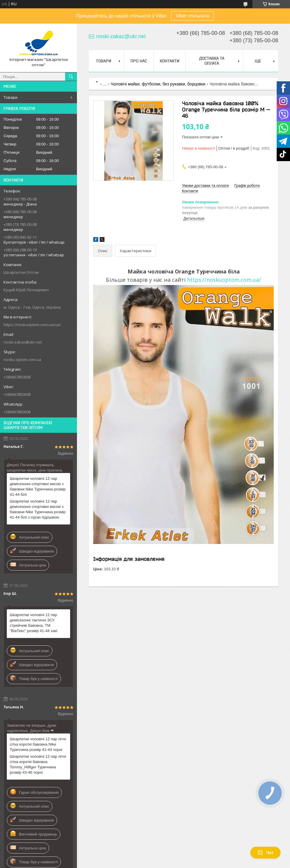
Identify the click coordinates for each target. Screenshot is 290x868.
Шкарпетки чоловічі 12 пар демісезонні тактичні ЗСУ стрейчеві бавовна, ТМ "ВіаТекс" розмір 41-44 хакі (33, 623)
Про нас (139, 61)
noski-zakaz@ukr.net (23, 342)
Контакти (170, 61)
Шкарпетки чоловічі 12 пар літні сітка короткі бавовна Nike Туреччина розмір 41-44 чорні (38, 744)
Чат (265, 853)
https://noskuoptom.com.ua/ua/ (32, 325)
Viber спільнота (192, 16)
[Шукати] (71, 77)
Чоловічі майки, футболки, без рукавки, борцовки (158, 84)
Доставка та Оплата (212, 61)
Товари (11, 97)
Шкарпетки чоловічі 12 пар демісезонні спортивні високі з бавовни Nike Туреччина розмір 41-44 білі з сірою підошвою (38, 509)
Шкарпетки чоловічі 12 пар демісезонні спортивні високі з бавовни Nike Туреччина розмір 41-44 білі (38, 486)
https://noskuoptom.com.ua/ (224, 280)
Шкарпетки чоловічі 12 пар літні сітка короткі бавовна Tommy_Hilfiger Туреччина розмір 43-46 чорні (38, 764)
